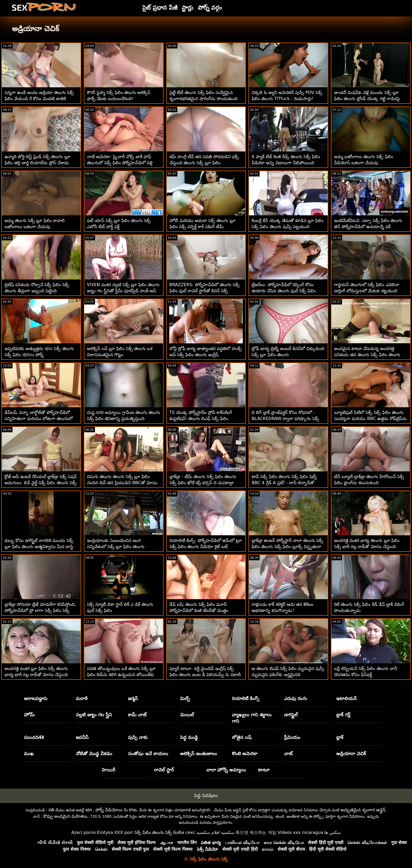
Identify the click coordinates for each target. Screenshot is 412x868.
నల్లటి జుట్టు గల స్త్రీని (94, 715)
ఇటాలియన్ (346, 698)
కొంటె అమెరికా (245, 754)
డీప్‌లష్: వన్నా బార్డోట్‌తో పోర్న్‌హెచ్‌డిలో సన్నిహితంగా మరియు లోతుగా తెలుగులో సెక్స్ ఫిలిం (39, 419)
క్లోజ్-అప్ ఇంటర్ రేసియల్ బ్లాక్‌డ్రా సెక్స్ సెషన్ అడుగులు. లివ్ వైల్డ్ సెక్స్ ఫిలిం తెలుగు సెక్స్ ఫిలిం (41, 483)
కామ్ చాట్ (137, 715)
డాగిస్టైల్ (291, 715)
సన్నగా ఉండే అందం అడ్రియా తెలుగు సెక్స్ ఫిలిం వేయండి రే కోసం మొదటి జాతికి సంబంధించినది (39, 99)
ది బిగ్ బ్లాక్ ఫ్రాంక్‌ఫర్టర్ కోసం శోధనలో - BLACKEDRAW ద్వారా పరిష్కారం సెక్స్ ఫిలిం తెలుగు (285, 419)
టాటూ (264, 770)
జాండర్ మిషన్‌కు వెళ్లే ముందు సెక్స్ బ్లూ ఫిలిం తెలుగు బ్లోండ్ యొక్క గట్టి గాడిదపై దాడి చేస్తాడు (367, 99)
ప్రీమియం (292, 737)
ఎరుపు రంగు (296, 698)
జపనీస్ (82, 737)
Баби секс (184, 832)
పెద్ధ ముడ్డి (189, 737)
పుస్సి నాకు (138, 737)
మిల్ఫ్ (185, 698)
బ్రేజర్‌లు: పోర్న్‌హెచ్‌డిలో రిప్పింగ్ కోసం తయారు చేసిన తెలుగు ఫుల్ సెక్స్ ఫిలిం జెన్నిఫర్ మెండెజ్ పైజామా (284, 291)
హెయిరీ (109, 770)
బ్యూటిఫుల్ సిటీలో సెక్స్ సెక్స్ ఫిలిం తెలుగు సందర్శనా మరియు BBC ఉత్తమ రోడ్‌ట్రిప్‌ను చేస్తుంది (370, 419)
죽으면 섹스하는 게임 (256, 832)
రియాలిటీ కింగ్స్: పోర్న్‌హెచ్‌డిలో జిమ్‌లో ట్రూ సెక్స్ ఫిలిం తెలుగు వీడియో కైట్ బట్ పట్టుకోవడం (206, 547)
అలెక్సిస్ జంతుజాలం (199, 754)
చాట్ (288, 754)
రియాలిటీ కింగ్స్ (246, 698)
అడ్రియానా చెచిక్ (351, 754)
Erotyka (105, 832)
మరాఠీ (82, 698)
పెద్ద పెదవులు (206, 795)
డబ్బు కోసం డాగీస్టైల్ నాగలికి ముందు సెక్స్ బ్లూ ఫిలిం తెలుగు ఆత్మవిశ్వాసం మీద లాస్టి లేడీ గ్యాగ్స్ (39, 547)
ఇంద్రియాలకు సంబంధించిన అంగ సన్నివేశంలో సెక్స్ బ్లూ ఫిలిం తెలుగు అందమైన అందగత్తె (116, 547)
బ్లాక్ (340, 737)
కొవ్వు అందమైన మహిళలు (65, 816)
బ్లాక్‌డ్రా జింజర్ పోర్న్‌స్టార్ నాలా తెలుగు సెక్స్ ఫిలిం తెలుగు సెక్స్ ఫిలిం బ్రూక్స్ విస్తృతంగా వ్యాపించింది (287, 547)
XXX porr (124, 832)
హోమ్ (29, 715)
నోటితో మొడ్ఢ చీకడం (94, 754)
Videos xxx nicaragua (300, 832)
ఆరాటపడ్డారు (36, 698)
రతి (51, 810)
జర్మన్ (133, 698)
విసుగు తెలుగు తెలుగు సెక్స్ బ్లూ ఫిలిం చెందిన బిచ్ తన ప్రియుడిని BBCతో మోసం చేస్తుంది (122, 483)
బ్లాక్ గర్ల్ (343, 715)
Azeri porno (83, 832)
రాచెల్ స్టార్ (164, 770)
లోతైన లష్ (242, 737)
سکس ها (333, 832)
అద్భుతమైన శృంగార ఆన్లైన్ (363, 810)
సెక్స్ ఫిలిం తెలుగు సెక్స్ (153, 832)
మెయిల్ (187, 715)
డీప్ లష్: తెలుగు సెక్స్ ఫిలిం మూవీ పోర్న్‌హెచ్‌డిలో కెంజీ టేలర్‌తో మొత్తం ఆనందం (199, 610)
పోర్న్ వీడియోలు (109, 810)
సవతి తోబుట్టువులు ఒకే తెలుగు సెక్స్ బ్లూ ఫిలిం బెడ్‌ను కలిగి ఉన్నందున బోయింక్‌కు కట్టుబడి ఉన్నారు (121, 675)
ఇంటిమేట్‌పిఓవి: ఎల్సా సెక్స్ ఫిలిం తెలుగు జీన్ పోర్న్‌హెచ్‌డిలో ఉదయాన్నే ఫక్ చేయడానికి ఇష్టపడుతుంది (368, 227)
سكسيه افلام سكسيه (215, 832)
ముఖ (29, 754)
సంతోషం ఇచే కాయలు (148, 754)
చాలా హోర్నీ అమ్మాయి (226, 770)
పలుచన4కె (34, 737)
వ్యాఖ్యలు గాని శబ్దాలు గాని (252, 718)
